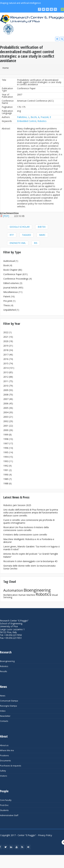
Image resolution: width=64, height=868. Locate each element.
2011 (6, 381)
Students (4, 810)
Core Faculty (6, 800)
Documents (5, 761)
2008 (6, 395)
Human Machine (27, 595)
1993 (6, 461)
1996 (6, 448)
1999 (6, 435)
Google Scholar (20, 227)
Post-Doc (4, 805)
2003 (6, 417)
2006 (6, 403)
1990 (6, 475)
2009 (6, 390)
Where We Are (7, 750)
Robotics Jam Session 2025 (17, 505)
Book (6, 265)
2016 (6, 359)
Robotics (42, 121)
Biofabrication (11, 595)
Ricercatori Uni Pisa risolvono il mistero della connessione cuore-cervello (26, 529)
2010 (6, 386)
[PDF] (6, 216)
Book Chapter (10, 270)
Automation (13, 590)
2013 (6, 372)
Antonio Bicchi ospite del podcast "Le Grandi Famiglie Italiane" (31, 555)
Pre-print (8, 301)
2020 (6, 341)
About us (4, 745)
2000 (6, 430)
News (3, 696)
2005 (6, 408)
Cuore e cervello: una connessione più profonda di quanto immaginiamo (29, 521)
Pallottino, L (23, 117)
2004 (6, 412)
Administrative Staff (9, 815)
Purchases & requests (11, 766)
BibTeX (42, 227)
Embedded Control (27, 121)
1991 (6, 470)
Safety (3, 771)
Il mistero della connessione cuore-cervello (25, 535)
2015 (6, 363)
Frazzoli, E (46, 117)
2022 (6, 332)
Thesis (7, 305)
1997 (6, 443)
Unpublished (10, 310)
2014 (6, 368)
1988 (6, 483)
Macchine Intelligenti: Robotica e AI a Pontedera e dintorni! (29, 541)
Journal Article (10, 288)
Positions (4, 756)
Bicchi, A (35, 117)
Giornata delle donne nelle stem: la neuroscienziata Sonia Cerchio (29, 567)
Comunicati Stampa (9, 701)
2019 (6, 346)
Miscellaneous (11, 292)
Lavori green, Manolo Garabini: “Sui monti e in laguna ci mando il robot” (32, 548)
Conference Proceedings (16, 279)
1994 (6, 457)
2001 (6, 426)
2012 (6, 377)
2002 (6, 421)
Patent (7, 296)
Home (6, 68)
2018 (6, 350)
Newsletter (5, 716)
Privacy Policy (45, 835)
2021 (6, 337)
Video (3, 711)
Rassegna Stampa (8, 706)
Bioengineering (37, 590)
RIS (36, 243)
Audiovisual (9, 261)
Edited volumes (11, 283)
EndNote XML (18, 243)
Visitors (4, 776)
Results (4, 671)
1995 (6, 452)
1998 (6, 439)
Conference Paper (13, 274)
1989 (6, 479)
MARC (42, 235)
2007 (6, 399)
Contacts (4, 721)
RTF (12, 235)
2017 (6, 355)
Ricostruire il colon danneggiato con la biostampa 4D (30, 561)
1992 (6, 466)
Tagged (26, 235)
